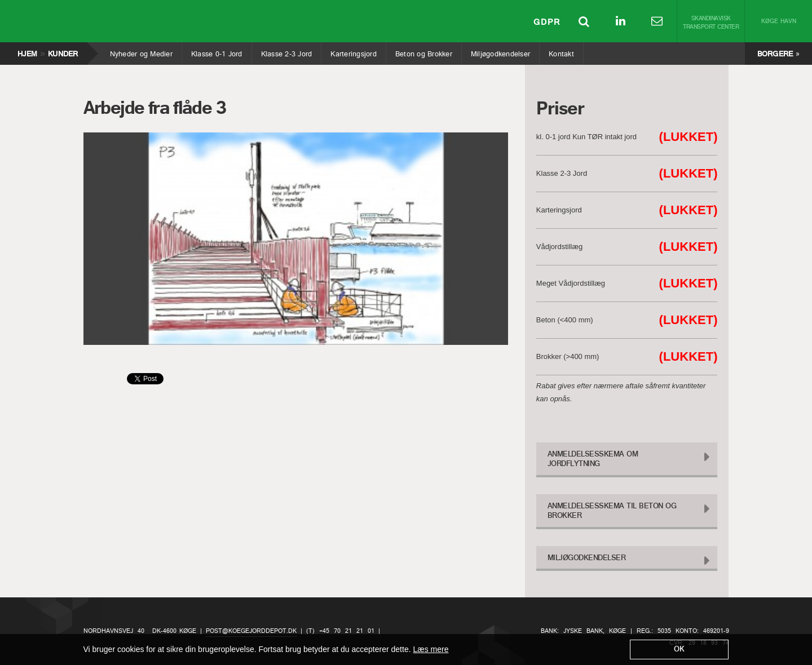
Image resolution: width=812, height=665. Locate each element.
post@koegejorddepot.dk (251, 631)
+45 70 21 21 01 (347, 631)
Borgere (775, 54)
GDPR (547, 23)
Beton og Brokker (423, 51)
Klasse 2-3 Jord (286, 51)
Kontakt (561, 51)
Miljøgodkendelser (500, 51)
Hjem (27, 51)
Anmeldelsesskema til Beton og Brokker (612, 511)
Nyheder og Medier (141, 51)
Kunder (63, 51)
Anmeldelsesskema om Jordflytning (593, 459)
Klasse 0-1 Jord (217, 51)
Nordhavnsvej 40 (114, 631)
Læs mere (431, 649)
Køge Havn (779, 22)
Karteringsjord (353, 51)
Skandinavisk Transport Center (711, 23)
